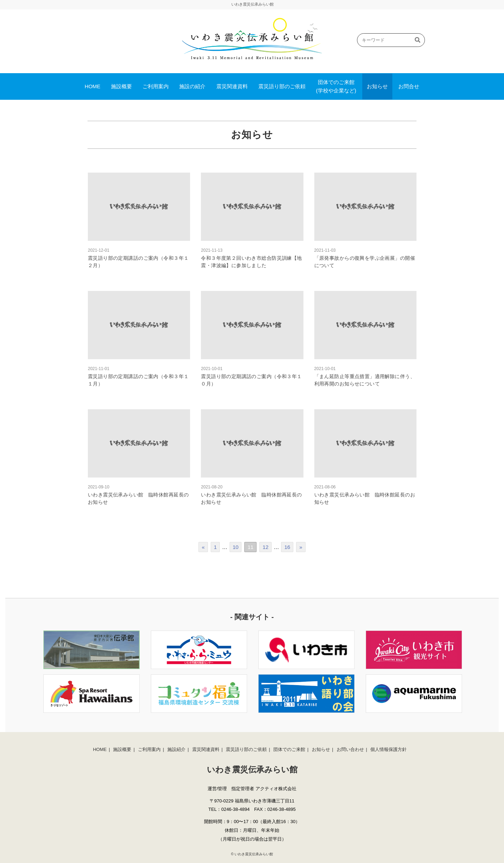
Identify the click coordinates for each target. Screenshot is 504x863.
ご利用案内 (156, 86)
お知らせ (377, 86)
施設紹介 (176, 749)
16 (287, 547)
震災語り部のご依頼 (282, 86)
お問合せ (409, 86)
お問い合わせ (350, 749)
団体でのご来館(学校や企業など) (336, 86)
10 (236, 547)
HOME (93, 86)
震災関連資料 (232, 86)
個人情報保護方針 (388, 749)
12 (265, 547)
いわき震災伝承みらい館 (254, 854)
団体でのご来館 (289, 749)
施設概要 (121, 86)
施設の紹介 (192, 86)
